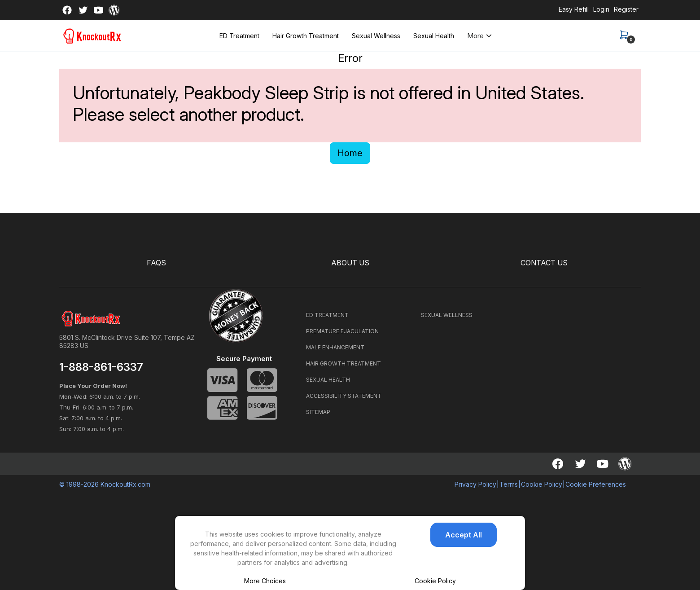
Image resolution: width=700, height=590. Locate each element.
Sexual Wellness (376, 36)
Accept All (464, 535)
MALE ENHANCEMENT (335, 347)
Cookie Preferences (596, 484)
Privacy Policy (475, 484)
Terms (509, 484)
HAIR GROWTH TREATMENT (343, 363)
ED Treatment (239, 36)
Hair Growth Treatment (306, 36)
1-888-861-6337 (101, 367)
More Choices (265, 581)
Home (350, 153)
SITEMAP (318, 412)
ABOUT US (350, 263)
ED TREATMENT (327, 315)
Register (626, 9)
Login (601, 9)
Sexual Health (434, 36)
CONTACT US (544, 263)
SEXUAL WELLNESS (447, 315)
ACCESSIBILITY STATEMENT (344, 396)
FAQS (156, 263)
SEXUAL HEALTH (328, 380)
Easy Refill (574, 9)
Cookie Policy (435, 581)
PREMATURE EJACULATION (342, 331)
